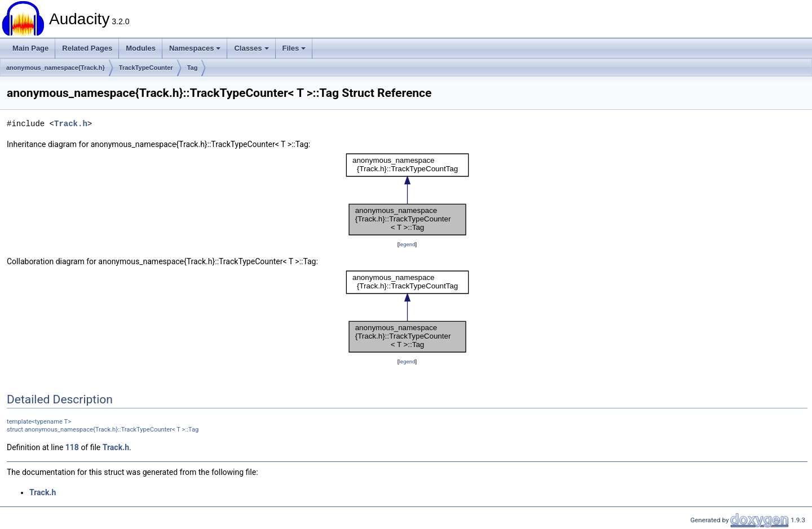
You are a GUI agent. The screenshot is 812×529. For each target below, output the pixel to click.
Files (294, 48)
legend (407, 244)
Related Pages (87, 48)
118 (72, 447)
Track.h (71, 124)
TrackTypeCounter (146, 68)
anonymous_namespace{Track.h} (56, 68)
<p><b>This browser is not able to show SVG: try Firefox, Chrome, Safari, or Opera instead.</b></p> (407, 194)
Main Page (30, 48)
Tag (193, 68)
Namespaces (195, 48)
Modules (141, 48)
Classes (251, 48)
